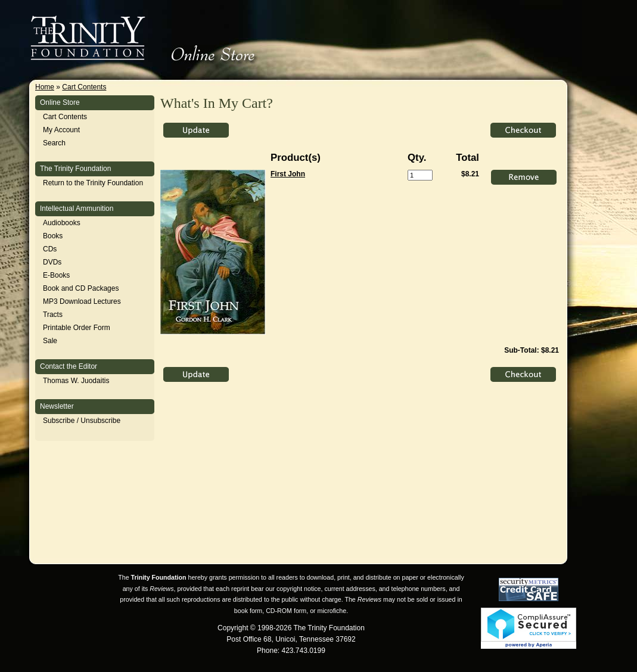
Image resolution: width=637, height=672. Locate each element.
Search (54, 143)
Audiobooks (62, 223)
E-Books (56, 275)
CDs (50, 249)
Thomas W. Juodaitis (76, 381)
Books (53, 236)
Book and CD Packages (81, 288)
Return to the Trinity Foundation (93, 183)
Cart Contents (84, 87)
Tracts (53, 315)
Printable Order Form (77, 328)
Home (45, 87)
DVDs (52, 262)
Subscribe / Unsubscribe (82, 421)
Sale (50, 341)
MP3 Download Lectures (82, 301)
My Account (61, 130)
